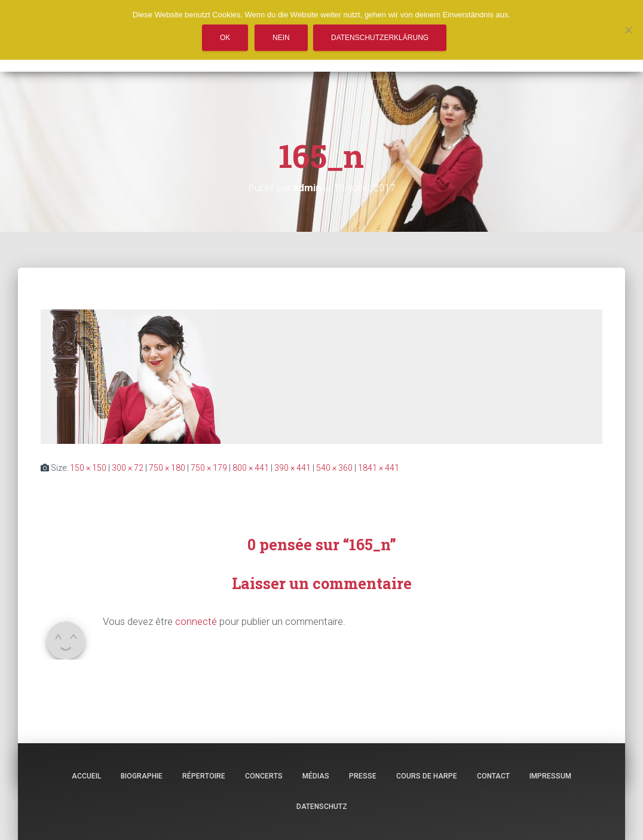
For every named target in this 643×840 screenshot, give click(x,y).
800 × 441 (251, 468)
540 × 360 (334, 468)
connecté (196, 621)
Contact (493, 776)
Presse (363, 776)
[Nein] (628, 30)
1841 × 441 (379, 468)
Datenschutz (322, 807)
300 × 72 (128, 468)
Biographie (142, 776)
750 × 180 (167, 468)
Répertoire (204, 776)
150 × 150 (88, 468)
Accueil (86, 776)
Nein (281, 38)
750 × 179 (209, 468)
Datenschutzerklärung (380, 38)
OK (225, 38)
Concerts (264, 776)
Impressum (550, 776)
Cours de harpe (427, 776)
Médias (316, 776)
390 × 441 (293, 468)
